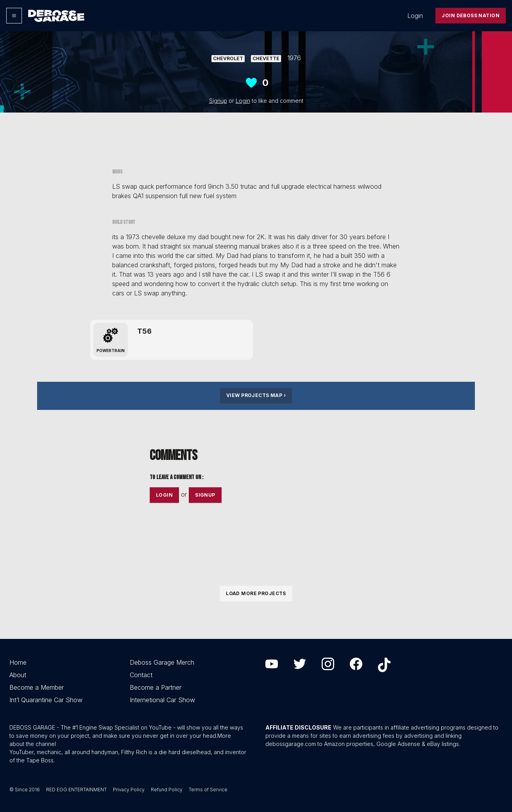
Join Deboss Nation (471, 15)
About (18, 675)
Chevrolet (228, 58)
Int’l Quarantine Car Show (46, 700)
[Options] (14, 16)
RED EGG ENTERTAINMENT (76, 790)
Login (415, 16)
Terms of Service (208, 790)
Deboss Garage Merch (162, 662)
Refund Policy (167, 790)
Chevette (266, 58)
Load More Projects (256, 593)
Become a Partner (156, 687)
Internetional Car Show (162, 700)
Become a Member (37, 687)
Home (18, 662)
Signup (218, 101)
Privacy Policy (129, 790)
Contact (141, 675)
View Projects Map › (256, 395)
